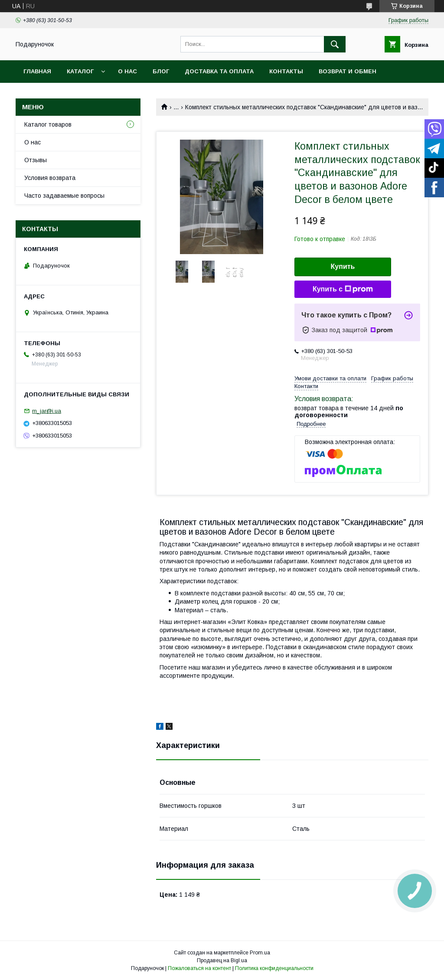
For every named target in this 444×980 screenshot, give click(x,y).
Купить (343, 266)
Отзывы (36, 160)
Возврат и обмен (348, 71)
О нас (127, 71)
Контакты (286, 71)
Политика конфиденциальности (274, 968)
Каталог (80, 71)
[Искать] (335, 44)
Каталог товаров (48, 124)
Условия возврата (50, 178)
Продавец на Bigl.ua (222, 960)
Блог (161, 71)
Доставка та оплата (219, 71)
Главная (37, 71)
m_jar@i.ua (47, 411)
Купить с (343, 289)
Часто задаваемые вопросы (64, 196)
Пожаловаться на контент (199, 968)
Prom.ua (260, 953)
